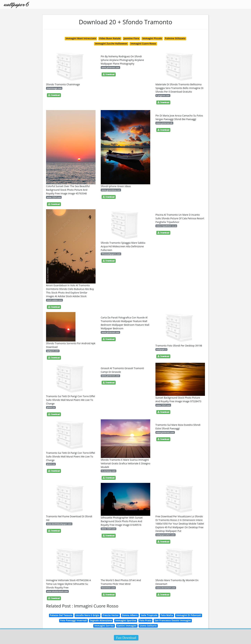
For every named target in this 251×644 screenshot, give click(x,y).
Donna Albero (130, 615)
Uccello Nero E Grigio (87, 615)
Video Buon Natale (110, 38)
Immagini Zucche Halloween (111, 44)
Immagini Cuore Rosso (143, 44)
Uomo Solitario (148, 626)
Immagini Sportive (126, 620)
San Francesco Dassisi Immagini (173, 620)
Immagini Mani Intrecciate (81, 38)
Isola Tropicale (149, 615)
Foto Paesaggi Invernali (73, 620)
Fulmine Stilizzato (175, 38)
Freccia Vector (111, 615)
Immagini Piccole (152, 38)
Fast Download (126, 638)
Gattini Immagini (127, 626)
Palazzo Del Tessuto (61, 615)
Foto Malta (167, 615)
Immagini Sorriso (104, 626)
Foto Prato (145, 620)
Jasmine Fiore (131, 38)
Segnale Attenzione (101, 620)
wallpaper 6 (16, 4)
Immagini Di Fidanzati (189, 615)
